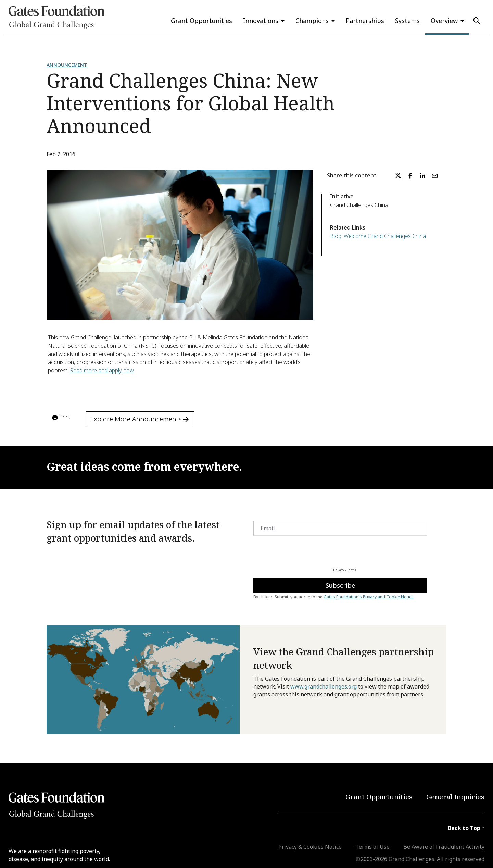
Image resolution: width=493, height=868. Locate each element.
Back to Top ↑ (466, 828)
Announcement (67, 65)
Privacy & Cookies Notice (310, 847)
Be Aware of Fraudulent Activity (444, 847)
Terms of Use (372, 847)
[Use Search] (477, 21)
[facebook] (410, 176)
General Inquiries (455, 797)
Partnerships (365, 21)
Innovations (261, 21)
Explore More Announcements (140, 419)
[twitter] (398, 176)
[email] (435, 176)
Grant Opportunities (201, 21)
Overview (444, 21)
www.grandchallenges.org (324, 686)
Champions (312, 21)
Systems (407, 21)
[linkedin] (422, 176)
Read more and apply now (102, 370)
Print (61, 417)
